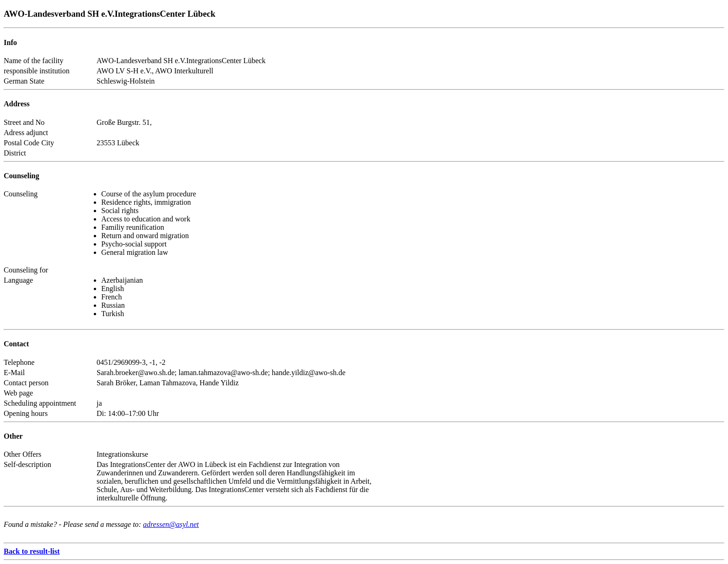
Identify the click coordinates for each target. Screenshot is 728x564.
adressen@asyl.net (171, 524)
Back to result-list (32, 551)
